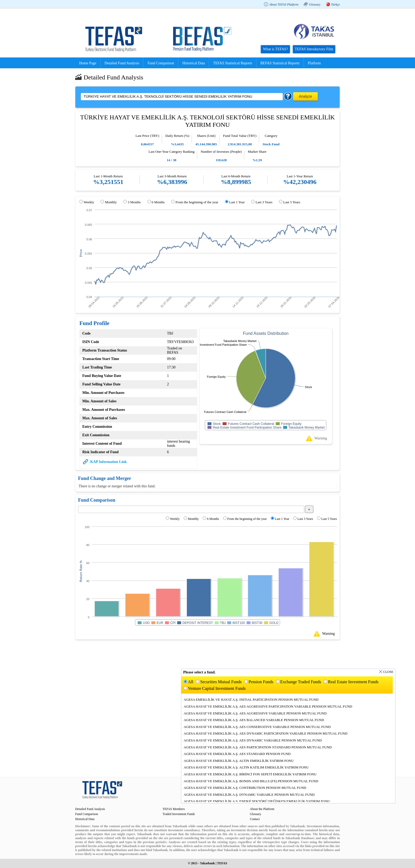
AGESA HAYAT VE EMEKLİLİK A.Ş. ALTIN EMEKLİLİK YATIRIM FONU (239, 761)
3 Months (134, 202)
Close (388, 672)
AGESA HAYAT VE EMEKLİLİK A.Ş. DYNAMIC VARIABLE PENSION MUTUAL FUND (249, 795)
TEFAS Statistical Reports (233, 63)
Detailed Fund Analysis (122, 63)
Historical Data (194, 63)
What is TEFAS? (275, 49)
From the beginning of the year (197, 202)
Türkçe (335, 5)
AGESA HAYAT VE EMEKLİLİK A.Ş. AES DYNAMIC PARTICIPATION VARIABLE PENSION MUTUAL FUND (266, 733)
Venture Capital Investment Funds (217, 688)
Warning (321, 438)
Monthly (111, 202)
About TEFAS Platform (284, 5)
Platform (314, 63)
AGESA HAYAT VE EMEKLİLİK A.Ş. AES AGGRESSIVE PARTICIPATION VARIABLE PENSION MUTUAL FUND (268, 706)
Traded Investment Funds (179, 814)
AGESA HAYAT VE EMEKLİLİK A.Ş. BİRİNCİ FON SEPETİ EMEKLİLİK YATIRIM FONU (250, 774)
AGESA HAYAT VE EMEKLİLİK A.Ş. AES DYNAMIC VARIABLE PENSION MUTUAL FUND (253, 740)
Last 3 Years (264, 202)
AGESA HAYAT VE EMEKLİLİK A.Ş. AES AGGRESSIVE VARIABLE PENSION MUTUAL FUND (255, 713)
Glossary (315, 5)
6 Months (158, 202)
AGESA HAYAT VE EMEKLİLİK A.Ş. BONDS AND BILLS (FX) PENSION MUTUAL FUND (251, 781)
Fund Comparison (161, 63)
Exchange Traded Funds (301, 682)
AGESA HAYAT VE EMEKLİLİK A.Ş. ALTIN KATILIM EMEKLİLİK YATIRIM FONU (246, 767)
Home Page (88, 63)
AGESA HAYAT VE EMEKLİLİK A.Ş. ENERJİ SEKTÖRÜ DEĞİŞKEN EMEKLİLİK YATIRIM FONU (257, 801)
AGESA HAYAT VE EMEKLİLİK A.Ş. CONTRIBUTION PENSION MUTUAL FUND (245, 788)
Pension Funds (261, 682)
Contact (255, 819)
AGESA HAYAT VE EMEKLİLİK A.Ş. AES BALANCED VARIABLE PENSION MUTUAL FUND (254, 720)
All (191, 682)
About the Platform (262, 809)
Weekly (89, 202)
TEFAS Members (174, 809)
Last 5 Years (292, 202)
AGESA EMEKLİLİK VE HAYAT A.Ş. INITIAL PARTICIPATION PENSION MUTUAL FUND (251, 700)
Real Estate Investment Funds (353, 682)
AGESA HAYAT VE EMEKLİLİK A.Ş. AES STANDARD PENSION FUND (237, 754)
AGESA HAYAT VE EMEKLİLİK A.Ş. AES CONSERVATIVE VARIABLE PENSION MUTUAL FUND (257, 727)
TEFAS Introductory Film (314, 49)
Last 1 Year (237, 202)
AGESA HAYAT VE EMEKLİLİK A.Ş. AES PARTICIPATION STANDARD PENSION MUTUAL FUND (258, 747)
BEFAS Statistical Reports (280, 63)
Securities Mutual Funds (221, 682)
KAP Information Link (109, 462)
